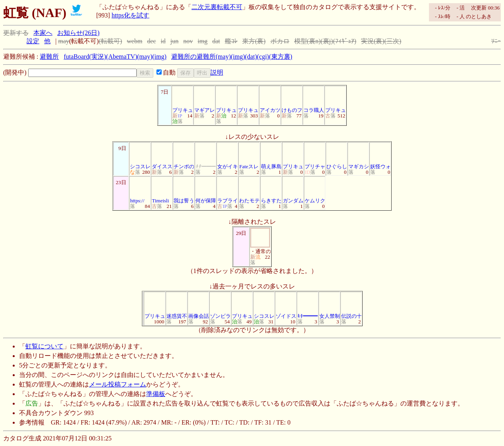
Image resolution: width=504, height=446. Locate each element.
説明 (217, 72)
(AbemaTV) (122, 57)
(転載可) (111, 41)
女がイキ (228, 156)
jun (174, 41)
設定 (33, 41)
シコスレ (140, 156)
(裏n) (314, 41)
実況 (367, 41)
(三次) (393, 41)
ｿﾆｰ (496, 41)
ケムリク (315, 190)
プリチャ (315, 156)
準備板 (156, 394)
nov (188, 41)
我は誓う (184, 190)
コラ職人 (314, 100)
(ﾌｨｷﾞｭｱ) (345, 41)
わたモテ (249, 190)
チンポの (184, 156)
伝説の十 (351, 306)
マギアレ (205, 100)
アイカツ (270, 100)
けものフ (292, 100)
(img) (159, 57)
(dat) (251, 57)
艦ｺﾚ (231, 41)
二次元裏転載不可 (217, 7)
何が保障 (206, 190)
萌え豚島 (271, 156)
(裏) (260, 41)
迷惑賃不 (177, 306)
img (203, 41)
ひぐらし (337, 156)
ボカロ (280, 41)
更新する (16, 33)
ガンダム (293, 190)
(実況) (98, 57)
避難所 (49, 57)
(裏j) (327, 41)
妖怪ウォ (380, 156)
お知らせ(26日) (78, 33)
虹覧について (44, 346)
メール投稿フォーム (118, 384)
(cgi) (263, 57)
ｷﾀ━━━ (308, 306)
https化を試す (130, 15)
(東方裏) (281, 57)
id (163, 41)
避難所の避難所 (193, 57)
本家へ (43, 33)
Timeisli (162, 190)
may (64, 41)
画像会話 (199, 306)
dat (216, 41)
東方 (249, 41)
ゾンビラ (220, 306)
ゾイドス (286, 306)
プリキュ (183, 100)
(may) (145, 57)
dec (151, 41)
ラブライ (228, 190)
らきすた (271, 190)
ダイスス (162, 156)
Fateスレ (249, 156)
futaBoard (76, 57)
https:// (140, 190)
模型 (301, 41)
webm (134, 41)
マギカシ (359, 156)
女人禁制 (330, 306)
